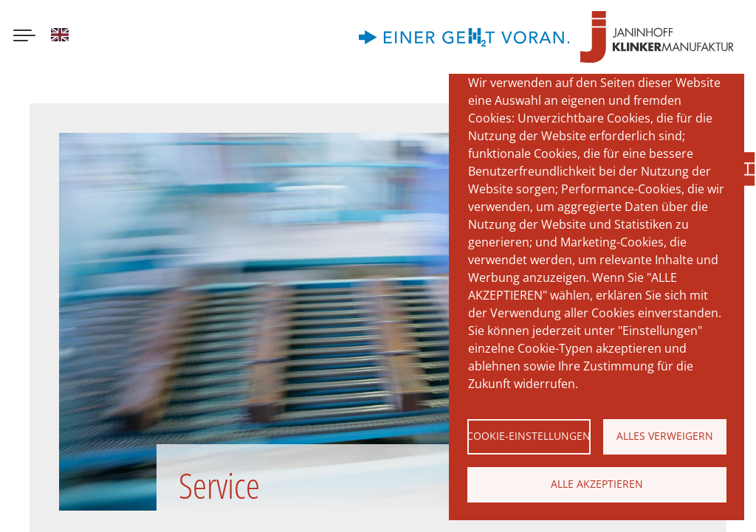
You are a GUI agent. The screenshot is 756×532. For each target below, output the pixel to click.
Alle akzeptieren (597, 484)
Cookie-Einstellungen (529, 436)
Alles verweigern (665, 436)
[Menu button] (24, 37)
